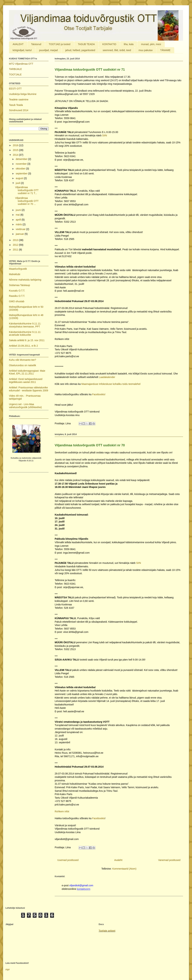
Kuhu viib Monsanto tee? (23, 360)
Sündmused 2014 (19, 110)
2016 (16, 145)
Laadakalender (107, 377)
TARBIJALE (15, 69)
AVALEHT (18, 44)
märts (19, 224)
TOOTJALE (15, 75)
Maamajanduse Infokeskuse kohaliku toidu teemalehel (111, 384)
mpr (8, 969)
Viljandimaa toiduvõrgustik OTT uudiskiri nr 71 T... (27, 190)
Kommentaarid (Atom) (124, 869)
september (22, 173)
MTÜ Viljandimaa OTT (21, 64)
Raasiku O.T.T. (17, 296)
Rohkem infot (62, 811)
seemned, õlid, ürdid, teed (117, 50)
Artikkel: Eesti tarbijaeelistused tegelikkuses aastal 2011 (26, 381)
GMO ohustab (17, 301)
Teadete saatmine (19, 100)
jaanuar (20, 234)
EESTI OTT (15, 89)
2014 (16, 155)
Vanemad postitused (169, 860)
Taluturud (36, 44)
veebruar (21, 229)
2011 (16, 250)
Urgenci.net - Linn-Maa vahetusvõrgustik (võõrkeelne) (25, 406)
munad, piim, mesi (151, 44)
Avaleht (118, 860)
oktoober (21, 169)
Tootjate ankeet (107, 931)
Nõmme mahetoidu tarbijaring (25, 280)
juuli (18, 183)
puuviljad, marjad (48, 50)
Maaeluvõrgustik (18, 269)
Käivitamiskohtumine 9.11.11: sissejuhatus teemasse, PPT (25, 325)
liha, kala (129, 44)
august (20, 178)
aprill (19, 220)
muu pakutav (146, 50)
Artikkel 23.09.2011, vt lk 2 (23, 346)
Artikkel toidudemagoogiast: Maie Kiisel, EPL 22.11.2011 (27, 372)
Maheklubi (15, 274)
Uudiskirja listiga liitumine (23, 94)
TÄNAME (165, 50)
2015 (16, 150)
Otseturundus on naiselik (23, 365)
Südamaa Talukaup (20, 285)
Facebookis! (99, 394)
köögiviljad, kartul (22, 50)
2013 (16, 240)
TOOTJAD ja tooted (60, 44)
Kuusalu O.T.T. (17, 291)
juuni (19, 210)
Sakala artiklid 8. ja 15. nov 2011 (27, 340)
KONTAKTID (109, 44)
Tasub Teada (16, 105)
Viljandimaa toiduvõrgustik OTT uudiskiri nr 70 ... (27, 201)
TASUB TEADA (86, 44)
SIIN (105, 135)
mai (18, 215)
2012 (16, 245)
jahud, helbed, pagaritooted (80, 50)
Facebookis (98, 818)
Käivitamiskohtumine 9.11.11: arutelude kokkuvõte (25, 334)
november (21, 164)
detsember (22, 159)
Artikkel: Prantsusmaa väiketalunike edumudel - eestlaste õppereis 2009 (29, 389)
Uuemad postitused (68, 860)
